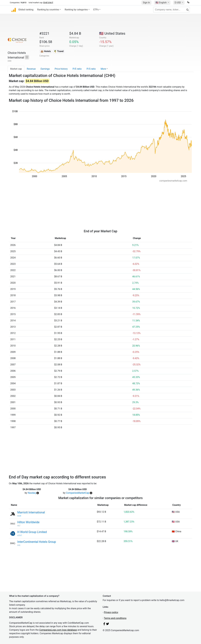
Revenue (31, 69)
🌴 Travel (59, 51)
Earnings (45, 69)
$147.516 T (48, 3)
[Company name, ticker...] (171, 10)
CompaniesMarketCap (78, 493)
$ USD (178, 3)
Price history (61, 69)
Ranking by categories (76, 10)
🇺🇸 (161, 3)
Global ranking (26, 10)
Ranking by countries (48, 10)
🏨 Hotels (46, 51)
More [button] (103, 69)
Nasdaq (32, 493)
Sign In (146, 3)
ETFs (96, 10)
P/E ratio (77, 69)
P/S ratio (91, 69)
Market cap (16, 69)
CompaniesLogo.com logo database (58, 630)
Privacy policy (111, 612)
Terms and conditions (115, 618)
